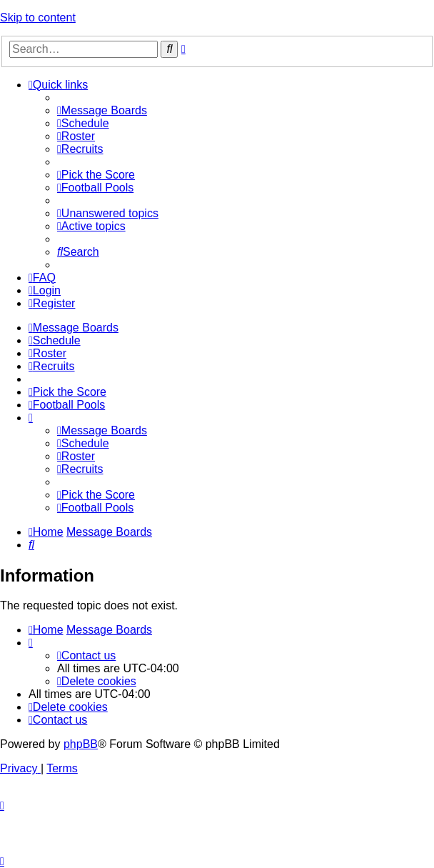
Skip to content (38, 18)
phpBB (81, 744)
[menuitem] (102, 110)
